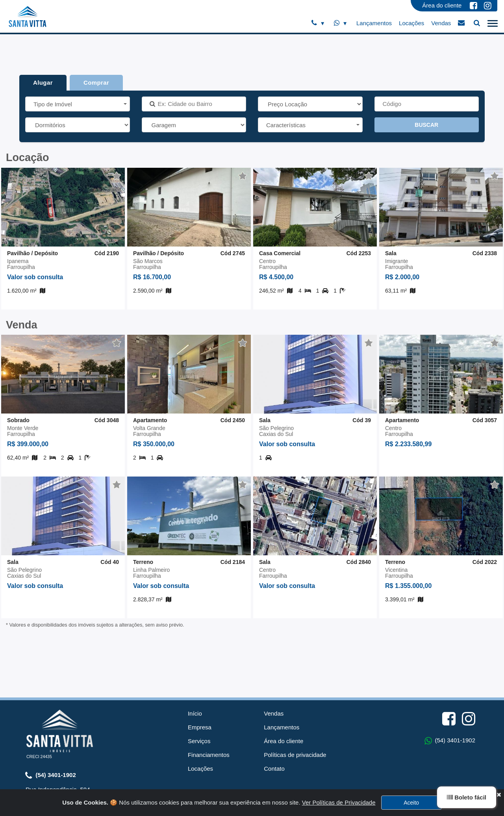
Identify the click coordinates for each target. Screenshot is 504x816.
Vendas (441, 23)
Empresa (200, 679)
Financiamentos (209, 707)
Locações (411, 23)
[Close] (499, 812)
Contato (274, 720)
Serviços (199, 693)
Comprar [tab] (96, 83)
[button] (81, 104)
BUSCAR (426, 125)
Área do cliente (442, 5)
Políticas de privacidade (295, 707)
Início (195, 665)
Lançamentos (374, 23)
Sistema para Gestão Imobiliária (252, 790)
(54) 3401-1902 (51, 727)
